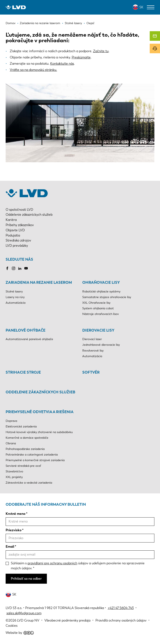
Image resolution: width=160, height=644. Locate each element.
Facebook (7, 268)
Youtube (26, 268)
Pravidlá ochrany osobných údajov (121, 620)
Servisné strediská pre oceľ (23, 466)
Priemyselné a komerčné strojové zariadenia (35, 460)
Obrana (11, 443)
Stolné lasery (14, 292)
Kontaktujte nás (62, 64)
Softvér (91, 372)
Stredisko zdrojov (18, 240)
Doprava (11, 421)
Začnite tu (101, 51)
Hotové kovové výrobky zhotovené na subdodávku (39, 432)
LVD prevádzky (17, 246)
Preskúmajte (81, 57)
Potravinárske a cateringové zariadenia (32, 455)
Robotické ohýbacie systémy (101, 292)
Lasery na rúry (15, 297)
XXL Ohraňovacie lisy (96, 303)
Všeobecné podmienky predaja (67, 620)
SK (141, 7)
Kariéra (11, 220)
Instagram (14, 268)
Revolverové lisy (93, 351)
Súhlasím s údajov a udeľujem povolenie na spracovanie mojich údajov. (78, 566)
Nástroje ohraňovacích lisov (101, 314)
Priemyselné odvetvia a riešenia (40, 412)
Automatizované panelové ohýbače (29, 339)
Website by (20, 633)
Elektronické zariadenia (21, 427)
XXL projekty (14, 477)
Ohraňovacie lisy (101, 282)
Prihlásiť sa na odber (26, 579)
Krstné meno (16, 514)
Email (10, 547)
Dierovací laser (92, 339)
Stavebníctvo (14, 471)
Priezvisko (14, 530)
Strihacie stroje (23, 372)
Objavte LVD (15, 230)
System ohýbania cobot (98, 308)
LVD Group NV (28, 620)
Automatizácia (16, 303)
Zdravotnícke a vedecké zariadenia (29, 483)
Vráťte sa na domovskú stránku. (33, 70)
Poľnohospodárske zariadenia (25, 449)
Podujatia (13, 235)
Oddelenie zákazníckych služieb (29, 215)
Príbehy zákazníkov (20, 225)
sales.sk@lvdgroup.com (24, 613)
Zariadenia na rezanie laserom (39, 282)
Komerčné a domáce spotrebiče (27, 438)
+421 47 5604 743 (121, 608)
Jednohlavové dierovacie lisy (101, 345)
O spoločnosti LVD (19, 210)
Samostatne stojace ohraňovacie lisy (107, 297)
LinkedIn (20, 268)
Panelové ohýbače (26, 330)
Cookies (12, 626)
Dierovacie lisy (98, 330)
